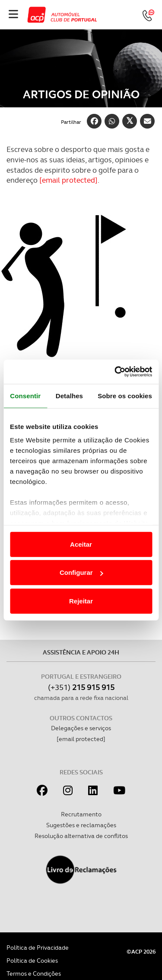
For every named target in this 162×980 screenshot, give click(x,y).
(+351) (81, 687)
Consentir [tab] (25, 395)
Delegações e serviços (81, 728)
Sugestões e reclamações (81, 825)
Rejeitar (81, 601)
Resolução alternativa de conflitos (81, 836)
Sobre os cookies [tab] (125, 395)
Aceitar (81, 544)
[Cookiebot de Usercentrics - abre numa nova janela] (115, 372)
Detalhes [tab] (69, 395)
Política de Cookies (32, 961)
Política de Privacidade (38, 948)
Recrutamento (81, 814)
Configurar (81, 572)
